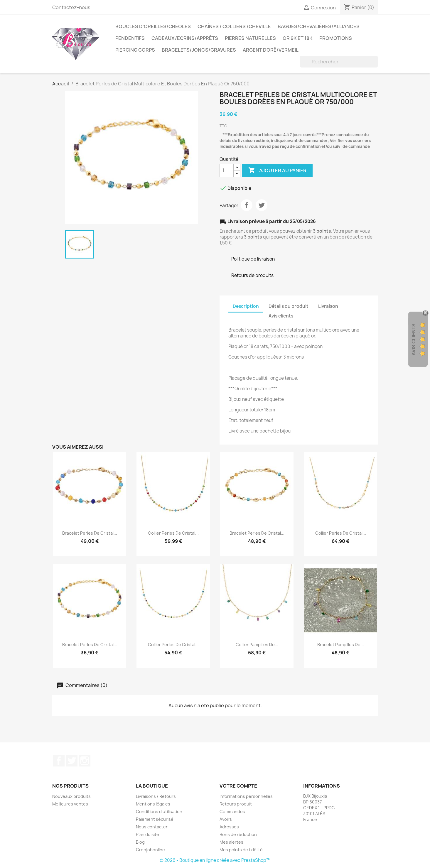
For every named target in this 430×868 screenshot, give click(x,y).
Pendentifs (130, 38)
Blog (140, 842)
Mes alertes (231, 842)
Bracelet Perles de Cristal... (90, 533)
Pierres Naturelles (250, 38)
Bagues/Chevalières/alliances (319, 26)
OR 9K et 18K (298, 38)
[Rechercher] (339, 62)
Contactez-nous (71, 7)
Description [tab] (246, 306)
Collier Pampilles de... (257, 645)
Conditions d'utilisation (159, 812)
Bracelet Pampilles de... (341, 645)
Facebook (59, 761)
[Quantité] (227, 170)
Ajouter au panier (277, 170)
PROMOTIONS (336, 38)
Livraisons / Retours (156, 796)
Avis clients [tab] (281, 316)
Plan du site (147, 834)
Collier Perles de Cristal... (173, 533)
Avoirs (226, 819)
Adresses (229, 827)
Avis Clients (414, 340)
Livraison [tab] (328, 306)
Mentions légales (153, 804)
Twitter (72, 761)
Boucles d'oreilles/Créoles (153, 26)
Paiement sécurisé (155, 819)
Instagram (85, 761)
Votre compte (238, 786)
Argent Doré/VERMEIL (271, 50)
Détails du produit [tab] (289, 306)
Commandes (232, 812)
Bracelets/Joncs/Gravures (199, 50)
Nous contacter (152, 827)
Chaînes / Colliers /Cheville (234, 26)
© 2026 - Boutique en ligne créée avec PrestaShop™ (215, 860)
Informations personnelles (246, 796)
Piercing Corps (135, 50)
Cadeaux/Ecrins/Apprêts (185, 38)
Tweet (262, 205)
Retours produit (236, 804)
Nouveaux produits (71, 796)
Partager (247, 205)
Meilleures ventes (70, 804)
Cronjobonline (150, 850)
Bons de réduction (238, 834)
